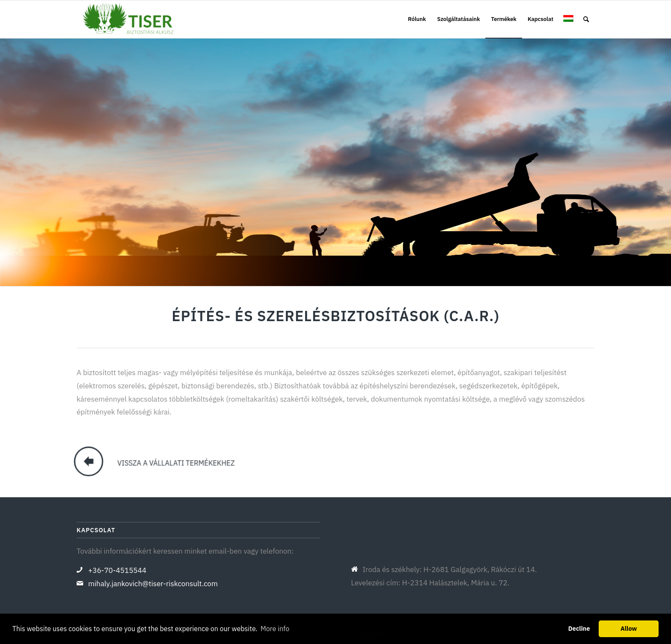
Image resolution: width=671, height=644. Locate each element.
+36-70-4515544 (117, 570)
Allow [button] (629, 628)
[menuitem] (417, 19)
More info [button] (275, 629)
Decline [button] (579, 628)
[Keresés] (586, 19)
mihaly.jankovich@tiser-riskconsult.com (153, 584)
